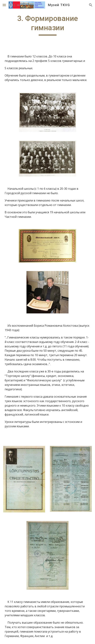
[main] (47, 25)
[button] (4, 5)
